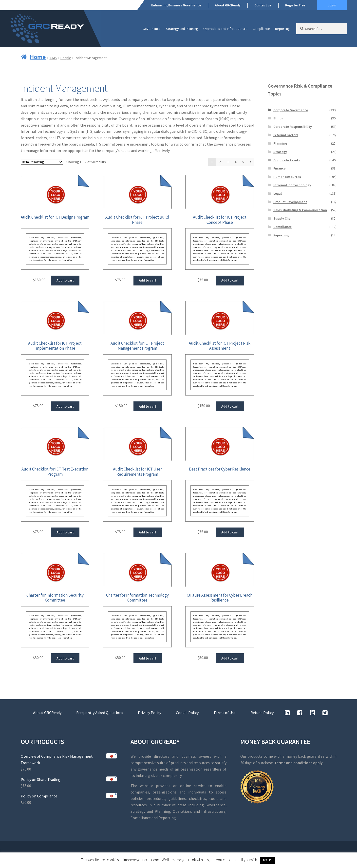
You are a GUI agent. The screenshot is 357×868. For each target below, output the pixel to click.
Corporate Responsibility (293, 127)
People (66, 58)
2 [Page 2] (220, 162)
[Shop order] (42, 162)
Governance (152, 29)
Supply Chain (283, 218)
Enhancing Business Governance (176, 5)
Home (38, 57)
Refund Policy (262, 713)
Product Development (290, 202)
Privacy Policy (150, 713)
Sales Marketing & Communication (300, 210)
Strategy (280, 152)
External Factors (286, 135)
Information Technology (292, 185)
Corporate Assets (287, 160)
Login (332, 5)
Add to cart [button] (65, 280)
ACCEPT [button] (267, 860)
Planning (280, 143)
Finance (279, 168)
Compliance (261, 29)
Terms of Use (225, 713)
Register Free (295, 5)
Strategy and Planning (182, 29)
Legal (278, 193)
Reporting (282, 29)
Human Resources (287, 177)
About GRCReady (228, 5)
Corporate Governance (291, 110)
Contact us (263, 5)
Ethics (278, 118)
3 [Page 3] (228, 162)
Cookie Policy (187, 713)
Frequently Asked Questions (100, 713)
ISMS (53, 58)
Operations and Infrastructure (225, 29)
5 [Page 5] (243, 162)
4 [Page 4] (235, 162)
